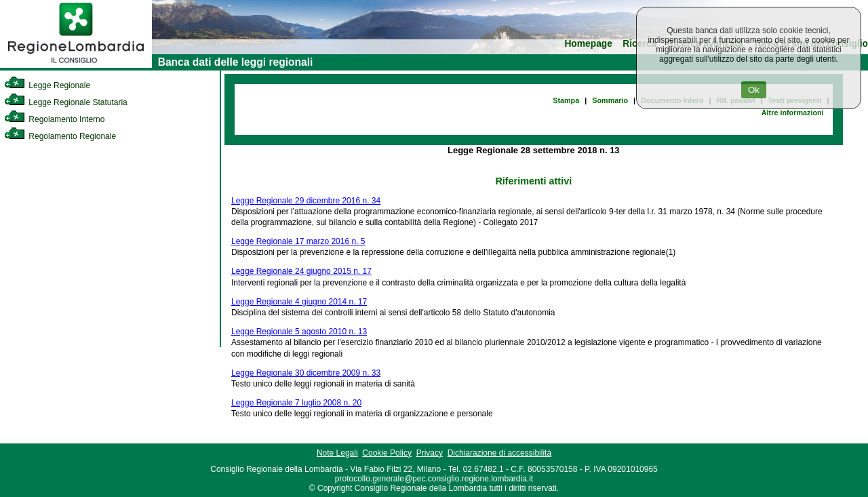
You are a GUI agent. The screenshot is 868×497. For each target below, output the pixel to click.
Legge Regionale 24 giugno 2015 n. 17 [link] (301, 271)
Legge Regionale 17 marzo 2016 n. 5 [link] (298, 241)
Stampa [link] (566, 100)
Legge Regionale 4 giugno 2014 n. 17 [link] (299, 302)
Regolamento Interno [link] (54, 119)
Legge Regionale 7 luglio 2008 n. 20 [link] (296, 403)
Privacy (430, 453)
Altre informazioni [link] (793, 113)
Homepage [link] (588, 44)
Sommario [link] (610, 100)
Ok (754, 90)
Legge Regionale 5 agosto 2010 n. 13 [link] (299, 332)
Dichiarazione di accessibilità (499, 453)
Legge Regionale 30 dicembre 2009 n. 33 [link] (306, 373)
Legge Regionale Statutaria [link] (66, 102)
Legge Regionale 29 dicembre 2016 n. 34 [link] (306, 201)
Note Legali (337, 453)
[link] (76, 65)
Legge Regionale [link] (47, 85)
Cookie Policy (387, 453)
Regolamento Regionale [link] (60, 136)
